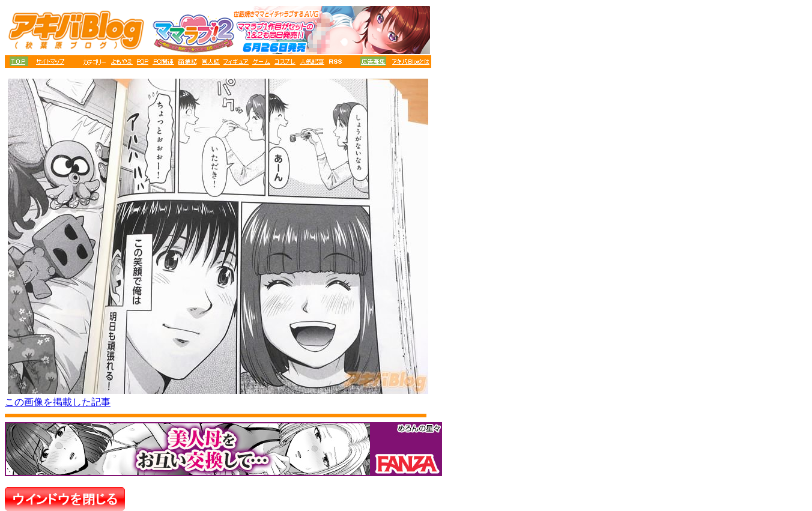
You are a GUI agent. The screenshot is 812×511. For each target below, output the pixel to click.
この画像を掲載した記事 (58, 402)
